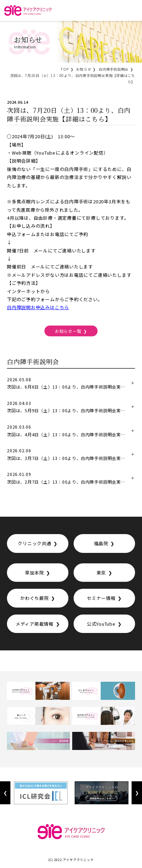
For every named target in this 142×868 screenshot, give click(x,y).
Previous (5, 793)
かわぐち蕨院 (35, 598)
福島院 (101, 543)
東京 (101, 573)
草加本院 (35, 573)
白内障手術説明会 (114, 69)
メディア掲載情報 (35, 624)
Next (137, 793)
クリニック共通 (34, 543)
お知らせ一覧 (68, 331)
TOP (65, 69)
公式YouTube (101, 624)
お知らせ (83, 69)
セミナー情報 (101, 598)
